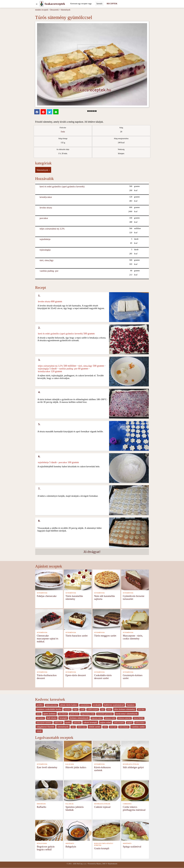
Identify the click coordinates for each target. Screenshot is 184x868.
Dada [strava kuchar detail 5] (63, 132)
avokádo (97, 705)
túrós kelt (113, 727)
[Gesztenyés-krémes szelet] (135, 659)
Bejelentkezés (113, 864)
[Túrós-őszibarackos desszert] (49, 659)
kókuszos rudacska (124, 718)
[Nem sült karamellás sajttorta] (106, 580)
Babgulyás (71, 846)
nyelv (68, 722)
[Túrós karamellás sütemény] (78, 580)
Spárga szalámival (132, 846)
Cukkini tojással (102, 807)
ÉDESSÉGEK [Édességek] (41, 804)
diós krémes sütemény (125, 709)
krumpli (63, 718)
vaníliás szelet (138, 727)
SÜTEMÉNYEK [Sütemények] (42, 593)
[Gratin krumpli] (106, 830)
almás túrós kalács (69, 705)
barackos (67, 709)
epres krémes (50, 714)
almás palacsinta (51, 705)
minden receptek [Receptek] (42, 10)
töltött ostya (82, 727)
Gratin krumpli (102, 848)
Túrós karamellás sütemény (74, 597)
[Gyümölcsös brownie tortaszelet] (135, 580)
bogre (75, 709)
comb (82, 709)
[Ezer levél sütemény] (49, 751)
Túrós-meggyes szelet (105, 636)
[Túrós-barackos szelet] (78, 619)
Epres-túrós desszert (76, 675)
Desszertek (54, 10)
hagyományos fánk (88, 714)
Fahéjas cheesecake (47, 596)
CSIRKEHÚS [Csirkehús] (127, 804)
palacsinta (77, 723)
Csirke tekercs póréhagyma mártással (134, 808)
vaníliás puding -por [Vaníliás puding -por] (49, 271)
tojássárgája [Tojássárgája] (45, 250)
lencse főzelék (139, 718)
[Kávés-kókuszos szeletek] (106, 751)
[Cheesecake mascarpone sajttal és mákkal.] (49, 619)
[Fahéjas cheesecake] (49, 580)
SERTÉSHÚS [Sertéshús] (70, 843)
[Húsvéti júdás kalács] (78, 751)
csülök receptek (93, 709)
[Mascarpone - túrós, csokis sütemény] (135, 619)
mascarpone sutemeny (44, 723)
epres (39, 714)
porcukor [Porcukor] (44, 218)
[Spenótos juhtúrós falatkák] (78, 791)
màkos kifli (58, 723)
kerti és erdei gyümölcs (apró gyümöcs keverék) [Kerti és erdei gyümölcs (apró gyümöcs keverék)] (62, 187)
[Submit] (99, 4)
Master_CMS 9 (101, 864)
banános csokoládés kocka (49, 709)
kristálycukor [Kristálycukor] (46, 197)
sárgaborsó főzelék (46, 727)
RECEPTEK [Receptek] (112, 4)
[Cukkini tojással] (106, 791)
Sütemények (66, 10)
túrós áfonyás (124, 727)
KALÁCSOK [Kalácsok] (70, 764)
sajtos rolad (106, 722)
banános (131, 705)
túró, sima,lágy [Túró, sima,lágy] (47, 260)
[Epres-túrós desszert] (78, 659)
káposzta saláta (97, 718)
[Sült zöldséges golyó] (135, 751)
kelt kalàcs (40, 718)
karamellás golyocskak (105, 714)
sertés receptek (119, 723)
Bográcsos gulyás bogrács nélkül (46, 848)
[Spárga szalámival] (135, 830)
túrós (105, 727)
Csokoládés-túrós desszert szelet (103, 677)
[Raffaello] (49, 791)
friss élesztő (63, 714)
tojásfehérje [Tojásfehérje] (45, 239)
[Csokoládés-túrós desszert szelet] (106, 659)
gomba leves (74, 714)
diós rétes (141, 709)
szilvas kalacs (140, 723)
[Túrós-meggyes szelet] (106, 619)
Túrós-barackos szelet (77, 636)
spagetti (130, 723)
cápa (103, 709)
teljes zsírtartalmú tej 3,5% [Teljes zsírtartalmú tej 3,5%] (52, 229)
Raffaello (41, 807)
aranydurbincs (85, 705)
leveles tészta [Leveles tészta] (46, 208)
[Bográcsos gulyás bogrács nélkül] (49, 830)
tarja (73, 727)
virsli (39, 731)
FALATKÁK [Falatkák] (70, 804)
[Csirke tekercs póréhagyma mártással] (135, 791)
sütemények (63, 727)
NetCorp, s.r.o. (82, 864)
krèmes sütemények (79, 718)
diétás (109, 709)
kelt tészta (52, 718)
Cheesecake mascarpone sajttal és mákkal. (48, 638)
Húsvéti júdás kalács (76, 767)
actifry (40, 705)
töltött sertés (95, 727)
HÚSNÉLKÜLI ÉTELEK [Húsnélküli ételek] (131, 764)
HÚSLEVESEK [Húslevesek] (42, 843)
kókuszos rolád (110, 718)
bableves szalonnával (114, 705)
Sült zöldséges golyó (133, 767)
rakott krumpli (90, 722)
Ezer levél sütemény (47, 767)
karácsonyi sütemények (127, 714)
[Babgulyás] (78, 830)
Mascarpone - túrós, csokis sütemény (133, 637)
